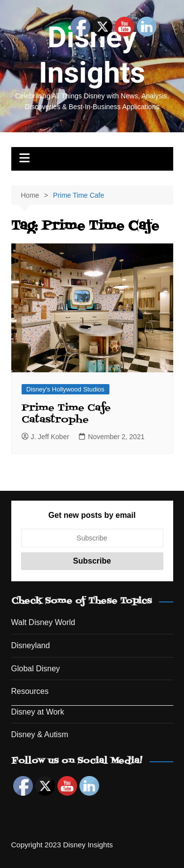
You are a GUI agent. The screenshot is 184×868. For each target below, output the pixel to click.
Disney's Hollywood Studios (66, 389)
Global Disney (36, 669)
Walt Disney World (43, 622)
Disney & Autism (40, 734)
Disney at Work (38, 712)
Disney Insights (92, 55)
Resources (30, 691)
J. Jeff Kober (45, 437)
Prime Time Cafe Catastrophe (66, 414)
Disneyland (31, 645)
